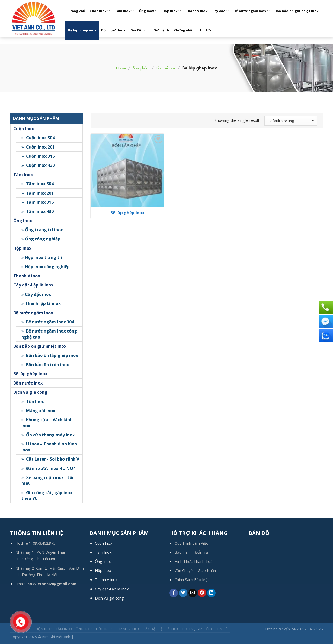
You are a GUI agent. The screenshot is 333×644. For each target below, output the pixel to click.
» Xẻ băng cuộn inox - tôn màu (48, 480)
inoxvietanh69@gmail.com (51, 584)
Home (121, 68)
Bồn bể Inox (166, 68)
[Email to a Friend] (193, 593)
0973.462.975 (44, 543)
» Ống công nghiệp (41, 239)
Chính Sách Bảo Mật (192, 580)
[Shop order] (291, 121)
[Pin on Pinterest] (202, 593)
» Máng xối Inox (38, 411)
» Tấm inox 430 (37, 211)
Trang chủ (76, 11)
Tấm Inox (124, 11)
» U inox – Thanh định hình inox (49, 447)
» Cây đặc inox (36, 294)
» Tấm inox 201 (37, 193)
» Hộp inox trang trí (42, 257)
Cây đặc (220, 11)
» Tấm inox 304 (37, 184)
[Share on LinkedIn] (211, 593)
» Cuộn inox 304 (38, 138)
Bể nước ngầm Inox (33, 313)
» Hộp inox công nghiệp (46, 267)
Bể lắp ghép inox (82, 30)
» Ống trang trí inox (42, 230)
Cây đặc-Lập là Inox (33, 285)
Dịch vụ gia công (30, 392)
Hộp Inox (172, 11)
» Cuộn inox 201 (38, 147)
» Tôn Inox (33, 401)
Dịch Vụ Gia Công (198, 629)
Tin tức (206, 30)
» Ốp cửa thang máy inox (48, 435)
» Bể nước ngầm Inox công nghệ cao (49, 334)
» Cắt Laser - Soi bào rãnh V (50, 459)
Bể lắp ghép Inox (30, 374)
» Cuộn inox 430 (38, 165)
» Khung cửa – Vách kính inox (47, 423)
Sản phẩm (141, 68)
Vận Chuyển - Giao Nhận (195, 570)
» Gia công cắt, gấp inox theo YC (47, 495)
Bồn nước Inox (113, 30)
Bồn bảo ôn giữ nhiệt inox (40, 346)
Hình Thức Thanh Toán (195, 561)
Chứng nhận (184, 30)
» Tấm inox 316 (37, 202)
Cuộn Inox (100, 11)
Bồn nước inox (28, 383)
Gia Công (140, 30)
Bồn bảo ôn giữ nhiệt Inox (296, 11)
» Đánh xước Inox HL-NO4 (48, 468)
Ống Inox (148, 11)
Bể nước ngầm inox (252, 11)
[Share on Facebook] (174, 593)
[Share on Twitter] (183, 593)
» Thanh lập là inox (41, 303)
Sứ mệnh (161, 30)
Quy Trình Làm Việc (191, 543)
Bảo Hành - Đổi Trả (191, 552)
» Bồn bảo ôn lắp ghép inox (50, 355)
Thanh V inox (197, 11)
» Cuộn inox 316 (38, 156)
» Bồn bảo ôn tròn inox (45, 365)
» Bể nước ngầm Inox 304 (48, 322)
